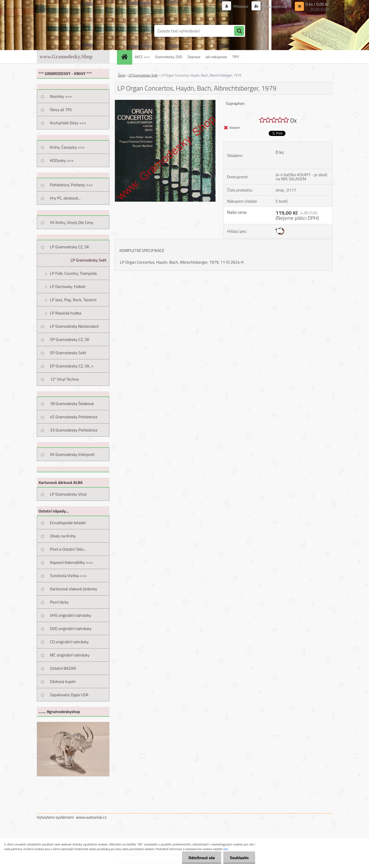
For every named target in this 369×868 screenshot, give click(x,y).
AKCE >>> (142, 57)
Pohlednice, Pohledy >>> (72, 185)
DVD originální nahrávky (71, 628)
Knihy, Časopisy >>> (67, 147)
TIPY (235, 57)
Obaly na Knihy (63, 536)
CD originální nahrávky (69, 642)
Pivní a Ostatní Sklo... (68, 549)
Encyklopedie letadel (68, 523)
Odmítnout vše (202, 858)
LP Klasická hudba (66, 313)
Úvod (122, 75)
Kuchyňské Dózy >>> (68, 123)
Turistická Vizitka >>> (69, 576)
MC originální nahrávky (70, 655)
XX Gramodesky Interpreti (72, 454)
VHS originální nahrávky (71, 615)
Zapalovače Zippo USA (69, 695)
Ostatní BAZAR (63, 668)
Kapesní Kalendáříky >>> (72, 562)
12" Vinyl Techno (64, 379)
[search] (239, 31)
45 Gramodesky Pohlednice (74, 417)
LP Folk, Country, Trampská (74, 273)
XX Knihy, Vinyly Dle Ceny (72, 222)
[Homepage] (126, 57)
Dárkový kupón (63, 681)
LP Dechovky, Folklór (68, 286)
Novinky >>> (61, 96)
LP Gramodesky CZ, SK (70, 247)
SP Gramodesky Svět (68, 353)
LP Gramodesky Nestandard (74, 326)
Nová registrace (274, 6)
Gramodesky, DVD (169, 57)
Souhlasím (239, 858)
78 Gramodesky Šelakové (72, 404)
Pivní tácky (59, 602)
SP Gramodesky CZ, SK (70, 339)
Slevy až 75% (61, 110)
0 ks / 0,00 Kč (317, 4)
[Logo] (72, 31)
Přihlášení (241, 6)
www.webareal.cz (91, 817)
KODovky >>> (62, 160)
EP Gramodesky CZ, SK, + (72, 366)
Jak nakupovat (216, 57)
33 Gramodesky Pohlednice (74, 430)
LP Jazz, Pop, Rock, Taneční (73, 300)
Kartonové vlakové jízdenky (74, 589)
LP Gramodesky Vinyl (68, 494)
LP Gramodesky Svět (89, 260)
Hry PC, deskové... (65, 198)
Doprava (194, 57)
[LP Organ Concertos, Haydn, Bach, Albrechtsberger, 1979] (165, 102)
